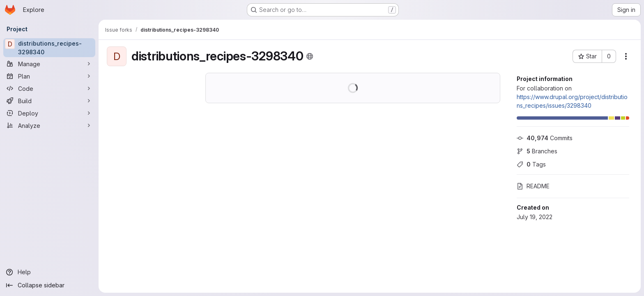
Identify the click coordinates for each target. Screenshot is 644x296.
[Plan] (49, 76)
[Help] (49, 272)
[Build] (49, 101)
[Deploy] (49, 113)
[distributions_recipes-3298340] (49, 48)
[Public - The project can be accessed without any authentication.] (310, 56)
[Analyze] (49, 125)
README (533, 186)
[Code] (49, 88)
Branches (537, 151)
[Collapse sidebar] (49, 285)
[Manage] (49, 64)
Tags (531, 164)
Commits (545, 138)
